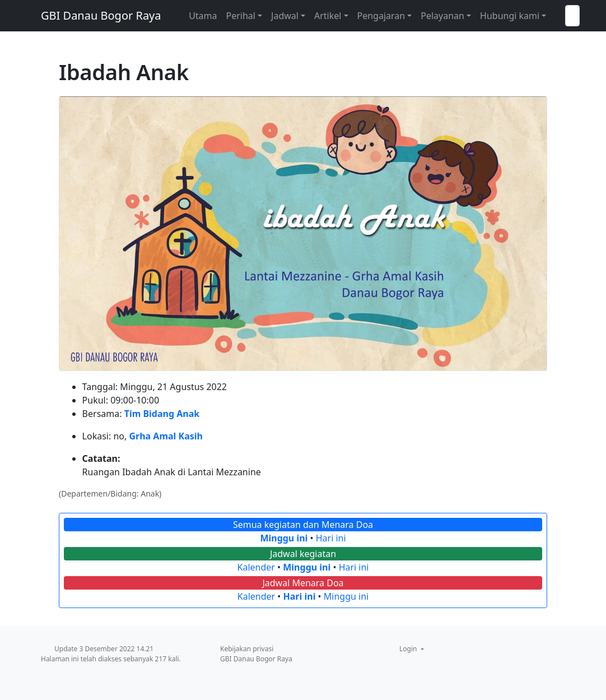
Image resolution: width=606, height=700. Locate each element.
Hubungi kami (510, 16)
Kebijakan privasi (247, 649)
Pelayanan (442, 16)
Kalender (256, 567)
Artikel (328, 16)
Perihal (241, 16)
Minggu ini (284, 538)
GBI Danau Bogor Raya (101, 15)
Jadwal (285, 16)
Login (409, 649)
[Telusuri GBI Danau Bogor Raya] (572, 16)
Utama (203, 16)
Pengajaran (381, 16)
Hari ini (331, 538)
